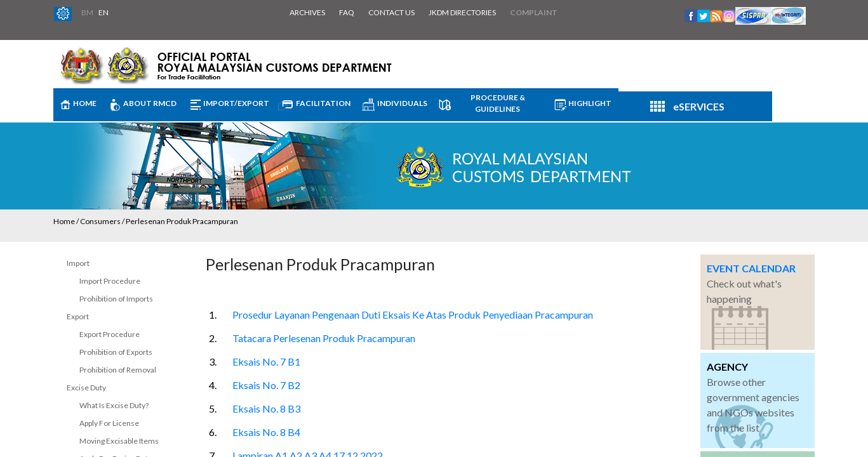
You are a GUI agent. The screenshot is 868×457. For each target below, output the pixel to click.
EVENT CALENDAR (751, 268)
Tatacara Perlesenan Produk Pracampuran (324, 338)
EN (103, 12)
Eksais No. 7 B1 (266, 361)
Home (64, 221)
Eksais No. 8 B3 (266, 408)
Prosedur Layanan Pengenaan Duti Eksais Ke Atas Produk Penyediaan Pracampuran (413, 315)
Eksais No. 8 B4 (266, 432)
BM (87, 12)
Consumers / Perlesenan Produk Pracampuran (159, 221)
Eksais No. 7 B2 (266, 385)
